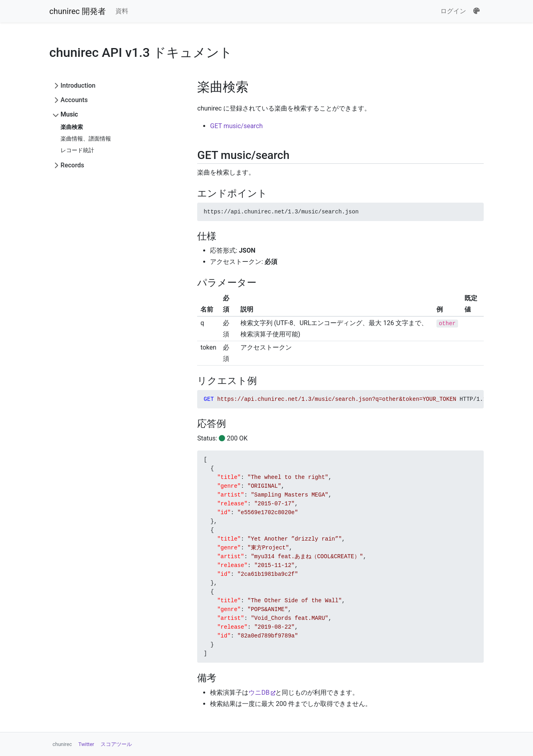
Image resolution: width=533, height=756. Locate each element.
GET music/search (236, 126)
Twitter (86, 744)
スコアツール (116, 744)
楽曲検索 (72, 127)
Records (72, 165)
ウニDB (259, 693)
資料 (122, 11)
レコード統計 (77, 150)
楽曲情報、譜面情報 (86, 139)
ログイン (453, 11)
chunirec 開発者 (78, 11)
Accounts (74, 100)
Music (69, 114)
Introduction (78, 85)
